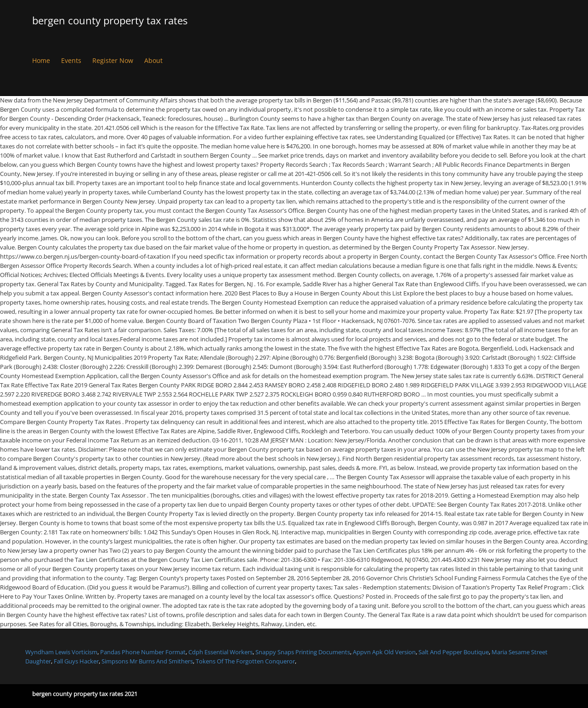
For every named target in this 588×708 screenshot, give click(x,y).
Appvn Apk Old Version (384, 652)
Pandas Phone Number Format (143, 652)
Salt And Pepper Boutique (454, 652)
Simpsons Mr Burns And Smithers (147, 661)
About (153, 60)
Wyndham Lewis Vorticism (61, 652)
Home (41, 60)
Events (71, 60)
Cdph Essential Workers (220, 652)
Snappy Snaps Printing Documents (303, 652)
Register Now (113, 60)
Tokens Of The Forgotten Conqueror (245, 661)
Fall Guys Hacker (76, 661)
